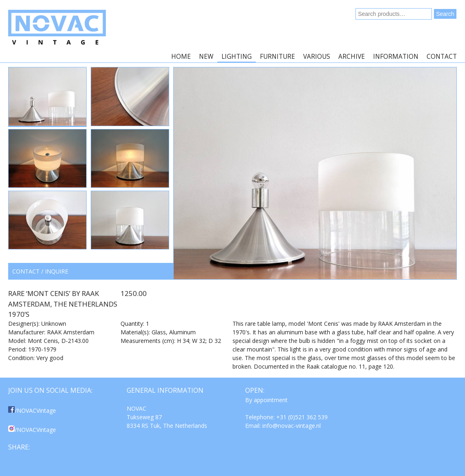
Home (181, 57)
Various (317, 57)
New (206, 57)
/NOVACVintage (32, 410)
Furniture (277, 57)
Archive (352, 57)
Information (396, 57)
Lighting (237, 57)
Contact (442, 57)
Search (445, 14)
